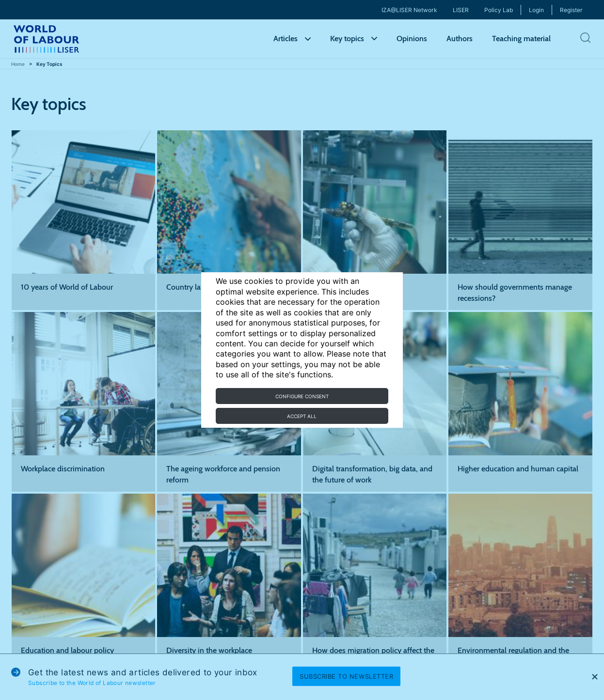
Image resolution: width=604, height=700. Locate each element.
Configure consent (302, 396)
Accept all (302, 416)
